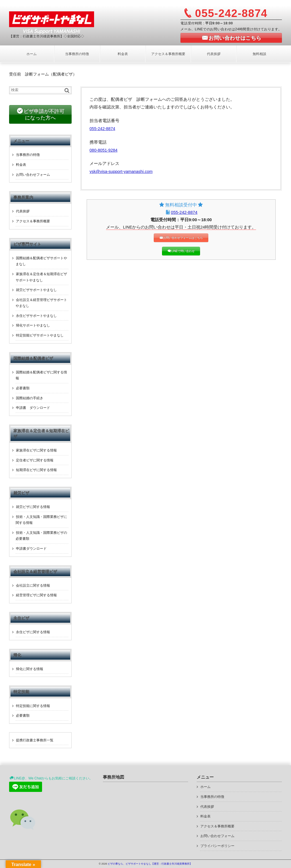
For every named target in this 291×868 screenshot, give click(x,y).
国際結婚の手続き (30, 398)
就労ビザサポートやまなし (36, 290)
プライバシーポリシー (217, 846)
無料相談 (259, 54)
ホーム (32, 54)
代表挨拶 (214, 54)
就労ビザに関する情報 (33, 507)
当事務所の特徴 (77, 54)
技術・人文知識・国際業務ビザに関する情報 (41, 520)
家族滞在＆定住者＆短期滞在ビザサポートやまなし (41, 277)
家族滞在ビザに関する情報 (36, 450)
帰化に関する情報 (30, 669)
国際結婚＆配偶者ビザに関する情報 (41, 375)
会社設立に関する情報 (33, 585)
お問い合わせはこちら (235, 38)
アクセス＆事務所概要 (168, 54)
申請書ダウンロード (31, 549)
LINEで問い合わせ (183, 251)
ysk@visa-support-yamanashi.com (121, 171)
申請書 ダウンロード (33, 408)
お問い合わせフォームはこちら (183, 238)
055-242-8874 (102, 129)
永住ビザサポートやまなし (36, 316)
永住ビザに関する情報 (33, 632)
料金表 (123, 54)
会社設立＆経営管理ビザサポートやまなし (41, 303)
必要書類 (23, 388)
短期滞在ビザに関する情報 (36, 470)
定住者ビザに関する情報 (35, 460)
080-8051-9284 (103, 150)
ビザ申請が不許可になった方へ (44, 115)
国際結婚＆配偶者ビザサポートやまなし (41, 261)
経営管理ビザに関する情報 (36, 595)
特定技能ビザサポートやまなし (40, 335)
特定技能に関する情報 (33, 706)
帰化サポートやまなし (33, 325)
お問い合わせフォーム (33, 175)
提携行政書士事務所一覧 (35, 740)
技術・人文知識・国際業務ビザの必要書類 (41, 536)
